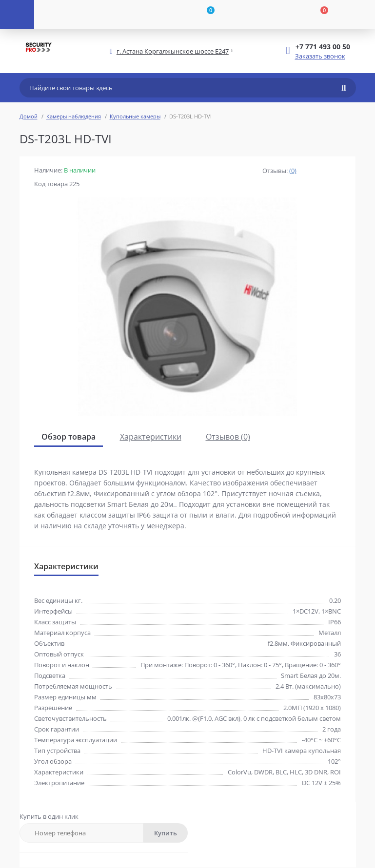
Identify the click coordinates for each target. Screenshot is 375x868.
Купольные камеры (135, 116)
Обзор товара (69, 437)
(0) (293, 171)
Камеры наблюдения (74, 116)
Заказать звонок (320, 56)
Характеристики (151, 437)
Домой (29, 116)
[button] (173, 51)
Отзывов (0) (228, 437)
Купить (166, 833)
